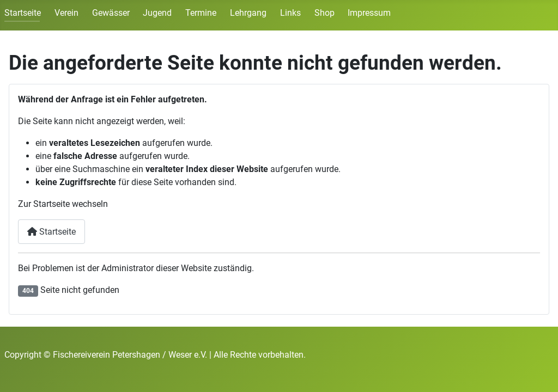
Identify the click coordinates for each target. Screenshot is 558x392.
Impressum (369, 13)
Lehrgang (248, 13)
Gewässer (111, 13)
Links (290, 13)
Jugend (157, 13)
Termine (201, 13)
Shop (325, 13)
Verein (66, 13)
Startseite (23, 13)
